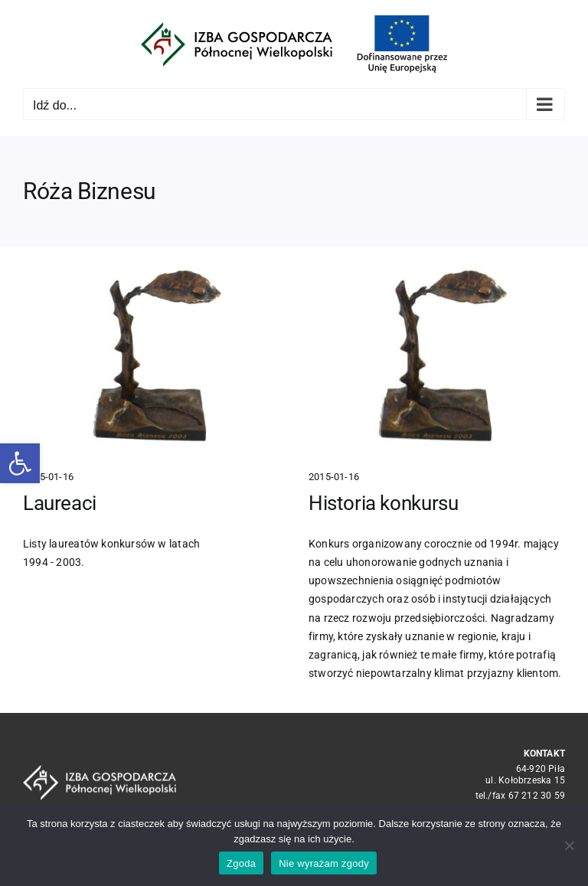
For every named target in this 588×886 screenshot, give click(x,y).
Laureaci (60, 503)
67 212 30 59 (537, 796)
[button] (20, 463)
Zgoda (241, 863)
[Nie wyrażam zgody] (569, 845)
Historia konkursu (383, 502)
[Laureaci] (151, 358)
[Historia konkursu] (436, 358)
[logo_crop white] (100, 770)
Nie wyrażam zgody (324, 863)
